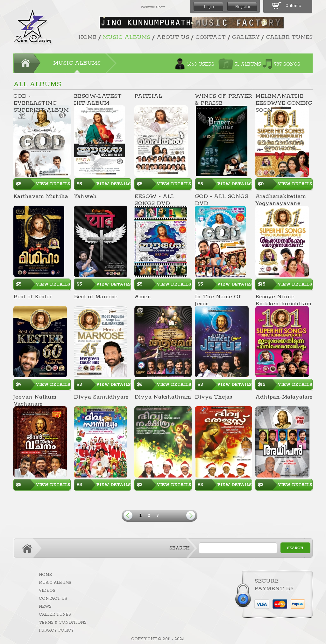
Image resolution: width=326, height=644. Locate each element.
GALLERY (246, 37)
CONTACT (211, 37)
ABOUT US (173, 37)
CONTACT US (53, 599)
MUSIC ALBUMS (127, 37)
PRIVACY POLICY (56, 630)
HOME (87, 37)
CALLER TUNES (289, 37)
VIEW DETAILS (53, 184)
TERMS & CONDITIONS (63, 623)
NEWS (45, 607)
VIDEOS (47, 591)
